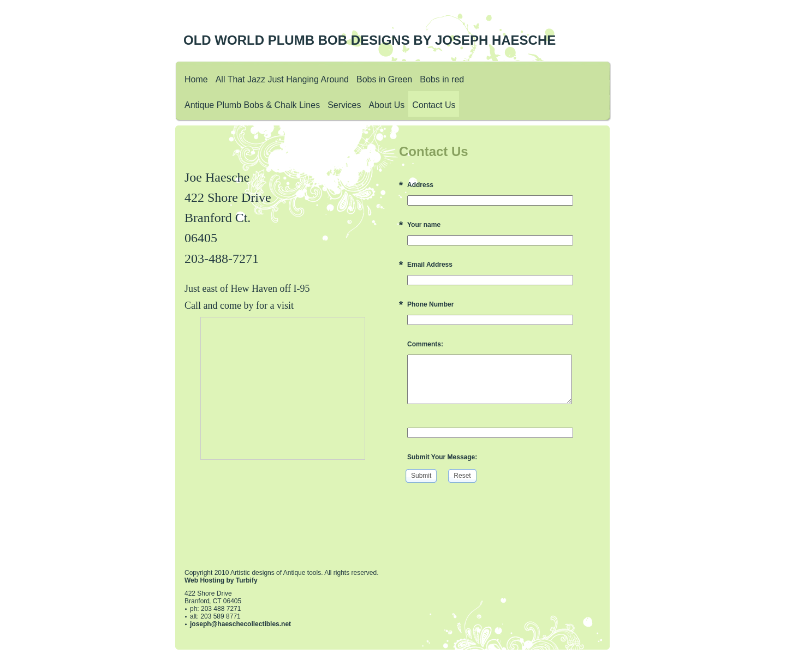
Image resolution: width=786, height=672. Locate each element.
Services (344, 105)
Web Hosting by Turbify (221, 580)
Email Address (430, 265)
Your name (424, 225)
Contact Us (434, 105)
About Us (387, 105)
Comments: (425, 344)
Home (196, 79)
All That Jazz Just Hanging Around (282, 79)
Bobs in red (442, 79)
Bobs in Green (384, 79)
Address (420, 185)
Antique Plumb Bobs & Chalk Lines (252, 105)
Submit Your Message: (442, 457)
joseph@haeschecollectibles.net (240, 624)
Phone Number (430, 304)
